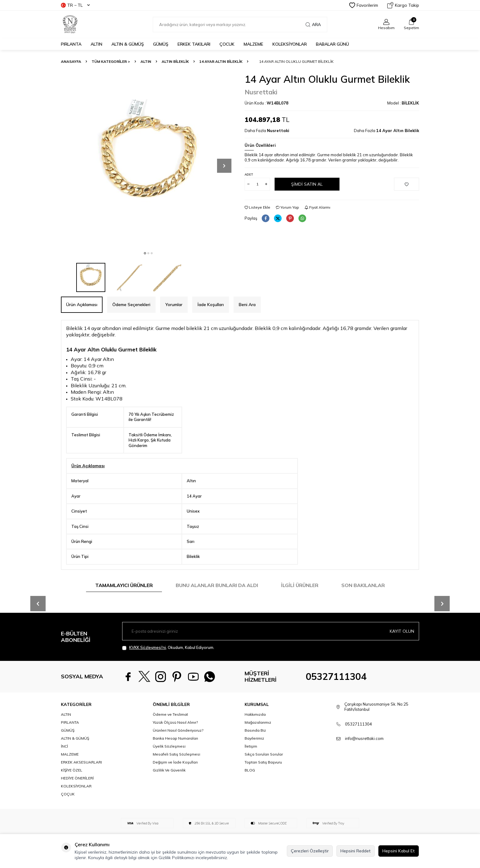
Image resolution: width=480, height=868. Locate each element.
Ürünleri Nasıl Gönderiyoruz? (178, 730)
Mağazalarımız (258, 722)
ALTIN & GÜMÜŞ (128, 44)
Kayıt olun (402, 631)
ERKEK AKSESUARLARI (81, 762)
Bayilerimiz (254, 738)
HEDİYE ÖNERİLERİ (77, 778)
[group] (148, 161)
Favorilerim (364, 5)
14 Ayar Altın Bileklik (221, 61)
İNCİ (64, 746)
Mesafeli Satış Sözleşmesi (176, 754)
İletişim (251, 746)
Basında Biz (255, 730)
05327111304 (336, 677)
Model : (403, 103)
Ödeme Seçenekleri (131, 305)
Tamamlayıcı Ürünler (124, 585)
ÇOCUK (227, 44)
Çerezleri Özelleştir (310, 851)
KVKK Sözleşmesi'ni (148, 647)
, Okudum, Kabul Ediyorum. (168, 648)
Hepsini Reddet (356, 851)
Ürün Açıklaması (82, 305)
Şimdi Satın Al (307, 184)
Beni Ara (247, 305)
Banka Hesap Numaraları (175, 738)
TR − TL (75, 5)
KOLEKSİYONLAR (290, 44)
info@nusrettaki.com (364, 738)
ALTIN (96, 44)
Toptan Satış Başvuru (263, 762)
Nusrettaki (261, 92)
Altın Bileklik (175, 61)
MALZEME (253, 44)
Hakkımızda (255, 714)
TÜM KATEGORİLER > (111, 61)
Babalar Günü (332, 44)
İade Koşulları (211, 305)
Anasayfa (71, 61)
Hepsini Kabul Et (399, 851)
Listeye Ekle (257, 207)
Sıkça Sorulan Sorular (264, 754)
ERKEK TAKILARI (194, 44)
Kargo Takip (403, 5)
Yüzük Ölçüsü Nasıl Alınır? (175, 722)
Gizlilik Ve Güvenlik (169, 770)
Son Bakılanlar (363, 585)
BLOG (250, 770)
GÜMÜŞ (161, 44)
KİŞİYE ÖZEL (72, 770)
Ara (313, 25)
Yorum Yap (287, 207)
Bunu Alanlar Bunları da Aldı (217, 585)
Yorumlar (174, 305)
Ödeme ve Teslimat (170, 714)
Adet (249, 174)
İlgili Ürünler (300, 585)
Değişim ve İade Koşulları (175, 762)
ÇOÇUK (68, 794)
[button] (145, 253)
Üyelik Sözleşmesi (169, 746)
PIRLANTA (71, 44)
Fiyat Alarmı (317, 207)
